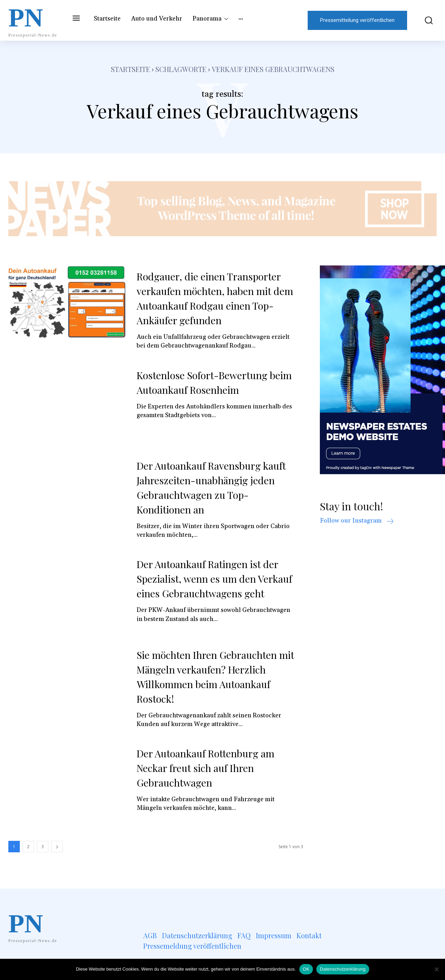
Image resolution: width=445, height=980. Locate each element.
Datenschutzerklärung (343, 969)
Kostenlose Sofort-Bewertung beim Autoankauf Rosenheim (205, 382)
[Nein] (436, 969)
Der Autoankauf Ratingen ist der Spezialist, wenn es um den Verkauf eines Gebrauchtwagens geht (212, 586)
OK (306, 969)
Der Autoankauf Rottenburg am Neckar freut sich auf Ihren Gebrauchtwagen (210, 776)
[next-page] (57, 855)
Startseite (131, 69)
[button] (425, 20)
